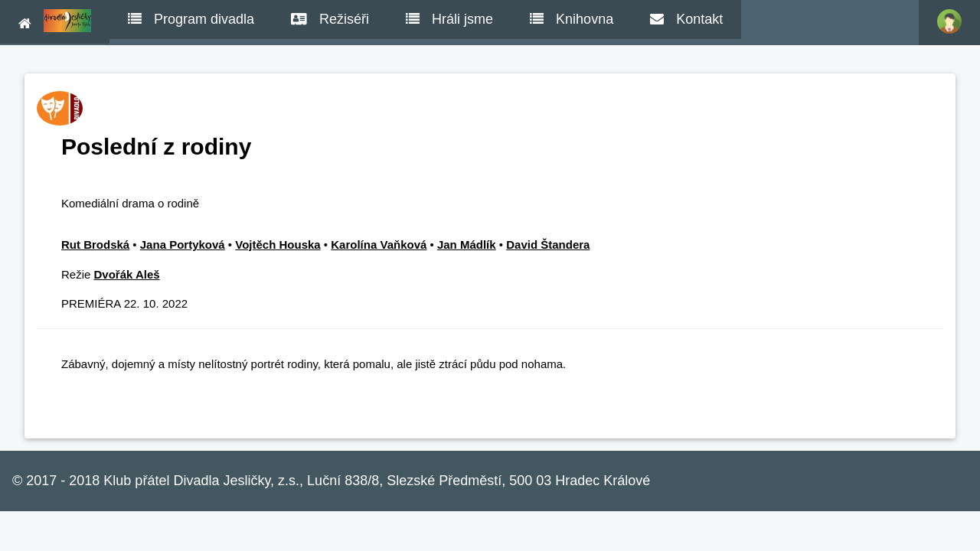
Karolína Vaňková (379, 245)
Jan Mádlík (467, 245)
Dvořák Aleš (127, 274)
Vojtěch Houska (278, 245)
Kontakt (686, 19)
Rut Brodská (95, 245)
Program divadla (191, 19)
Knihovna (572, 19)
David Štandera (548, 245)
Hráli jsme (449, 19)
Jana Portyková (183, 245)
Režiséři (330, 19)
